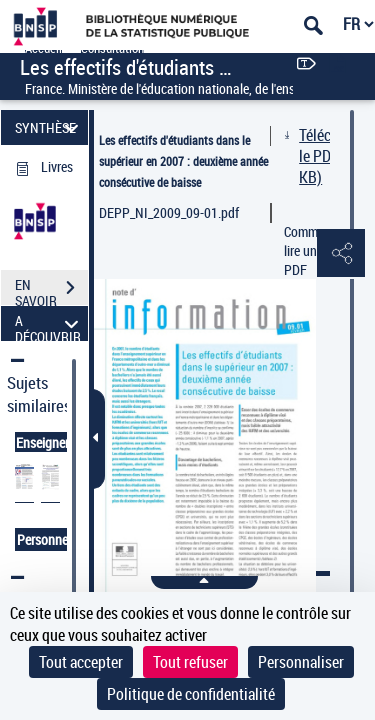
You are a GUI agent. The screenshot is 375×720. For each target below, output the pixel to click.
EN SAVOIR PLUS (51, 290)
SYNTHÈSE (49, 127)
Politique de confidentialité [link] (191, 694)
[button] (340, 254)
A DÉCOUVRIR (49, 323)
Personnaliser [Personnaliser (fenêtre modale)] (301, 662)
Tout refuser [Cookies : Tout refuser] (190, 662)
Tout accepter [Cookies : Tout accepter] (81, 662)
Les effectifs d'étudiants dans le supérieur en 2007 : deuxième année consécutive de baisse (183, 161)
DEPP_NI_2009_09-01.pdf (169, 212)
